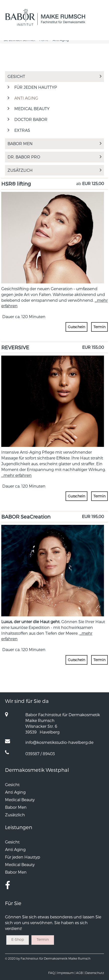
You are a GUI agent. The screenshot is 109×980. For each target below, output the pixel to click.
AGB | (80, 973)
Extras (22, 130)
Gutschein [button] (76, 327)
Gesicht (55, 76)
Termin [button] (99, 327)
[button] (95, 35)
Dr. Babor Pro (55, 157)
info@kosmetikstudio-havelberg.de (59, 742)
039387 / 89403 (40, 754)
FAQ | (52, 973)
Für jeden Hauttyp (36, 87)
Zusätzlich (55, 170)
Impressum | (66, 973)
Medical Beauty (32, 109)
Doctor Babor (31, 119)
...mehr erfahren (16, 475)
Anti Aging (26, 98)
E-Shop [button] (18, 939)
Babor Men (55, 143)
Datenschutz (95, 973)
